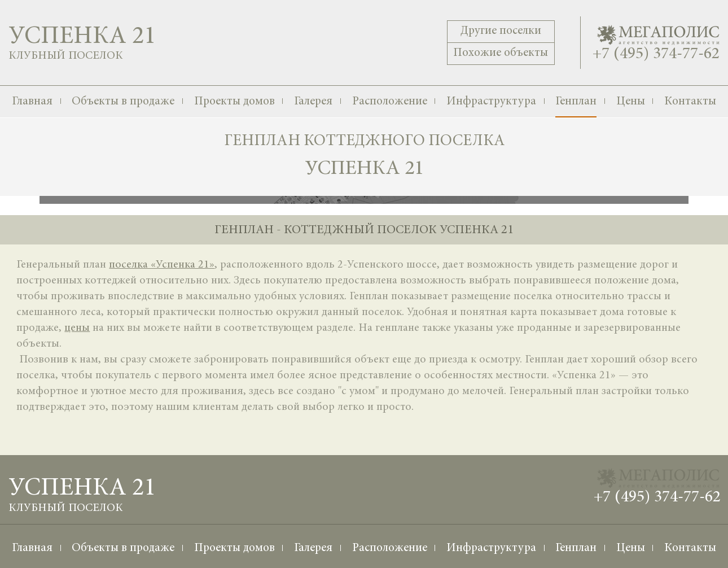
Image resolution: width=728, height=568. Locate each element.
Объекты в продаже (123, 102)
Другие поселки (501, 31)
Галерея (313, 102)
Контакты (690, 102)
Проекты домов (234, 102)
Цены (631, 102)
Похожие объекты (501, 53)
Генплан (576, 102)
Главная (32, 102)
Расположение (390, 102)
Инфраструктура (491, 102)
